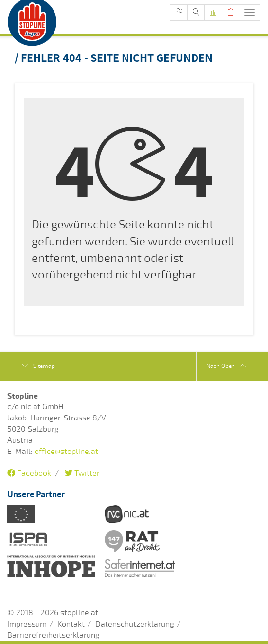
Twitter (82, 473)
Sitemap (39, 366)
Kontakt (71, 624)
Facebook (29, 473)
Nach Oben (226, 366)
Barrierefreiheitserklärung (54, 635)
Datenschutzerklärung (135, 624)
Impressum (27, 624)
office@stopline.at (66, 452)
